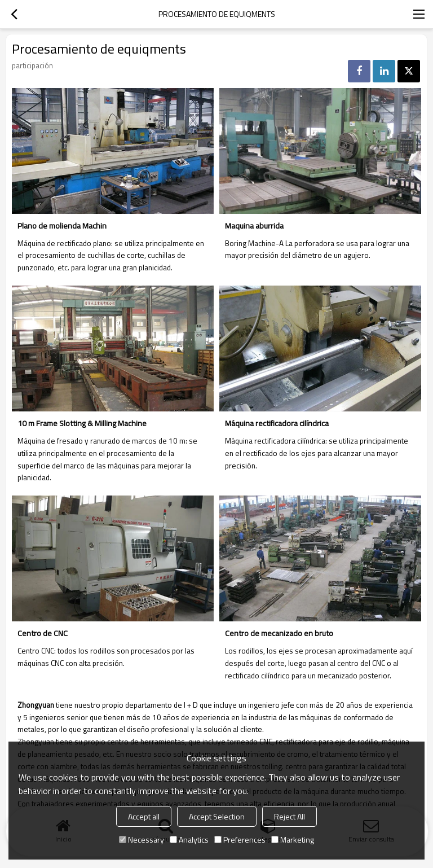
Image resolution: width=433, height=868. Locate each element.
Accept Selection (217, 816)
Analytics (189, 839)
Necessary (142, 839)
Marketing (293, 839)
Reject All (290, 816)
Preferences (240, 839)
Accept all (144, 816)
